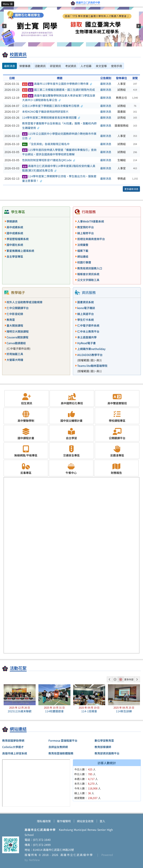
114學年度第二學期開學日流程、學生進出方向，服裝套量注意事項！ (59, 178)
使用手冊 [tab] (117, 66)
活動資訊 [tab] (40, 66)
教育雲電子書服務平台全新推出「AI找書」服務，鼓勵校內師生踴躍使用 (59, 126)
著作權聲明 (64, 821)
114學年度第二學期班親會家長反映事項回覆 (51, 117)
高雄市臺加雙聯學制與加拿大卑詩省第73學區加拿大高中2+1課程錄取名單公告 (59, 98)
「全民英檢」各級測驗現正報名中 (46, 144)
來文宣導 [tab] (101, 66)
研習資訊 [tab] (55, 66)
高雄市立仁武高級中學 (76, 855)
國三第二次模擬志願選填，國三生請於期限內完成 (58, 90)
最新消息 (106, 84)
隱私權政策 (44, 821)
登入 (102, 821)
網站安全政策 (85, 821)
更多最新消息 (131, 189)
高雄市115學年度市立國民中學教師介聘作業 (57, 84)
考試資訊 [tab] (71, 66)
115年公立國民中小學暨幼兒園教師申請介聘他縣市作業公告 (59, 136)
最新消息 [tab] (10, 66)
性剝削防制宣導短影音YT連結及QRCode (49, 160)
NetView (34, 860)
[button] (8, 4)
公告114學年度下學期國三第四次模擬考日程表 (53, 106)
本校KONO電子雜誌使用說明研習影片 (45, 112)
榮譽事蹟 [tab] (25, 66)
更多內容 (129, 679)
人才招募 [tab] (86, 66)
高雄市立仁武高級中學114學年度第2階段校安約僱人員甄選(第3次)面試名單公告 (59, 168)
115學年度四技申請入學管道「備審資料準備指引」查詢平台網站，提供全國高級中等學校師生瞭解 (59, 152)
